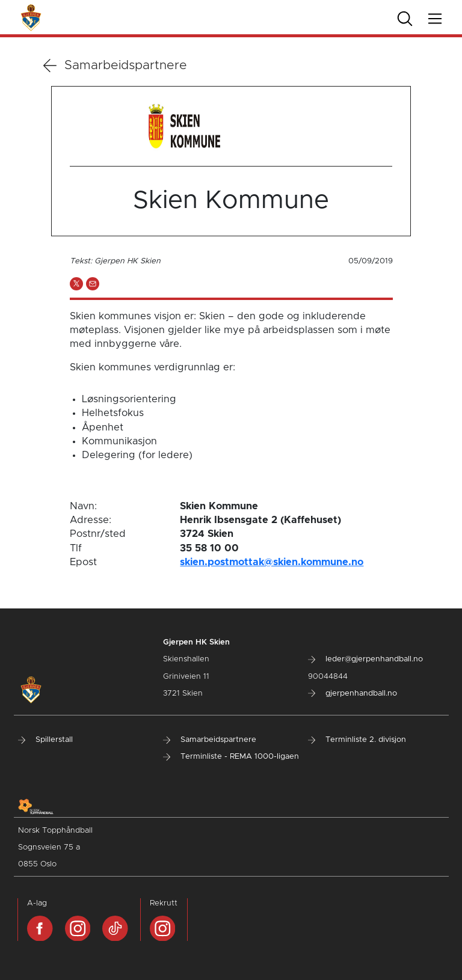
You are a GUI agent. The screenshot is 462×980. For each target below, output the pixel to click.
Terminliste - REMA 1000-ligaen (231, 757)
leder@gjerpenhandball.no (365, 659)
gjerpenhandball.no (353, 694)
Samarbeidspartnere (115, 66)
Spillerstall (45, 740)
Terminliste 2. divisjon (357, 740)
